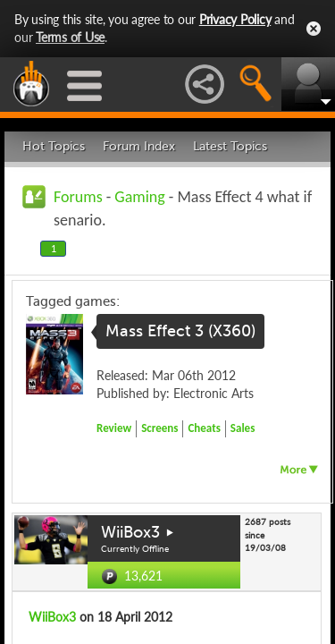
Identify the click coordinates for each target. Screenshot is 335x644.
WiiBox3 (130, 532)
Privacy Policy (235, 19)
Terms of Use (70, 37)
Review (114, 428)
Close (314, 29)
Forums (78, 197)
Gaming (139, 197)
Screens (159, 428)
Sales (243, 428)
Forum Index (139, 146)
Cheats (204, 428)
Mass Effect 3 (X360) (180, 331)
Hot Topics (54, 146)
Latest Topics (230, 146)
